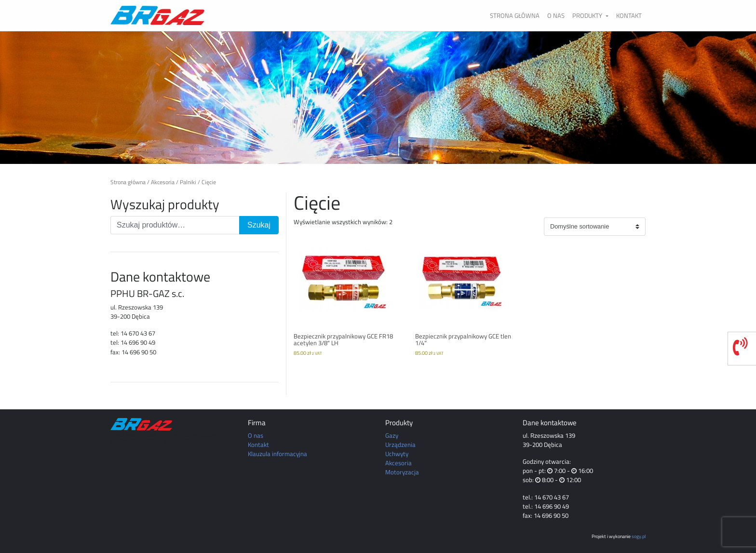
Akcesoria (163, 182)
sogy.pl (639, 536)
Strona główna (515, 15)
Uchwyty (397, 454)
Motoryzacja (402, 472)
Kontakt (629, 15)
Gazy (392, 435)
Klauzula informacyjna (277, 454)
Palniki (188, 182)
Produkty (588, 15)
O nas (556, 15)
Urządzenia (400, 445)
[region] (378, 97)
